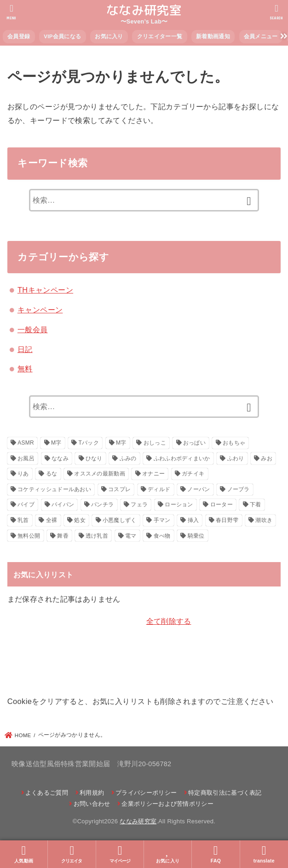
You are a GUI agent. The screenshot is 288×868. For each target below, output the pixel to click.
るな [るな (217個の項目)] (52, 474)
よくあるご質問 (47, 793)
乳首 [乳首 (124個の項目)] (23, 520)
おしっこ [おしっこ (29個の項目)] (155, 443)
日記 (25, 349)
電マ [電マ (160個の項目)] (131, 536)
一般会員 (33, 329)
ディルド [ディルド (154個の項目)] (159, 489)
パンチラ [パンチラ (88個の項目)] (102, 504)
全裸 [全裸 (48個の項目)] (52, 520)
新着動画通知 (213, 36)
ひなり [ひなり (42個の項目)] (94, 458)
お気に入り (109, 36)
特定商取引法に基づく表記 (225, 793)
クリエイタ (72, 854)
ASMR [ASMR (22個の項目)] (26, 443)
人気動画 (24, 854)
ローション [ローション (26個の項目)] (179, 504)
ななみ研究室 (144, 10)
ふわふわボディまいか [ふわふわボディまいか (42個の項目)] (182, 458)
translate (264, 854)
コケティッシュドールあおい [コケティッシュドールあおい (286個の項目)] (54, 489)
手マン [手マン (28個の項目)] (162, 520)
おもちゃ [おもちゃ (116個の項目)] (234, 443)
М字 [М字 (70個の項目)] (121, 443)
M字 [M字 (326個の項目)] (56, 443)
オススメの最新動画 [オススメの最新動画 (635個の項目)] (100, 474)
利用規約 (92, 793)
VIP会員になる (62, 36)
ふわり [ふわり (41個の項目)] (236, 458)
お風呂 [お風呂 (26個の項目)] (26, 458)
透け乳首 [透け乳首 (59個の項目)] (97, 536)
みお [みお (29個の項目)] (267, 458)
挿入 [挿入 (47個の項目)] (193, 520)
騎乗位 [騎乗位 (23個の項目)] (196, 536)
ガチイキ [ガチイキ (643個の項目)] (193, 474)
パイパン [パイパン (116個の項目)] (63, 504)
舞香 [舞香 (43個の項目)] (63, 536)
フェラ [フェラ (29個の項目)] (139, 504)
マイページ (120, 854)
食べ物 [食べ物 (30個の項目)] (162, 536)
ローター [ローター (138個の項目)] (222, 504)
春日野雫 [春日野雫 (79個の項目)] (227, 520)
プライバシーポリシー (146, 793)
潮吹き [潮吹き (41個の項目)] (264, 520)
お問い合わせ (92, 804)
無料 (25, 369)
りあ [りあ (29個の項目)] (23, 474)
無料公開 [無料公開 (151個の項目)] (29, 536)
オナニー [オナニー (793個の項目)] (153, 474)
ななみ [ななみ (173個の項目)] (60, 458)
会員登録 (19, 36)
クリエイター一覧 (160, 36)
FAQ (216, 854)
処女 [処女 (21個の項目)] (80, 520)
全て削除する (169, 621)
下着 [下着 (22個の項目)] (256, 504)
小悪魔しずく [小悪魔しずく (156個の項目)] (120, 520)
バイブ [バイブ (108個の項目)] (26, 504)
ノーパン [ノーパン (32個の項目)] (199, 489)
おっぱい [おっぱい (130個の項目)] (194, 443)
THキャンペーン (45, 290)
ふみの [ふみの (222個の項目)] (128, 458)
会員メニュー (261, 36)
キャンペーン (40, 310)
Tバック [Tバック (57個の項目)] (89, 443)
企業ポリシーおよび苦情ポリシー (167, 804)
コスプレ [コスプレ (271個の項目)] (119, 489)
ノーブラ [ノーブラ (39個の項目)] (239, 489)
